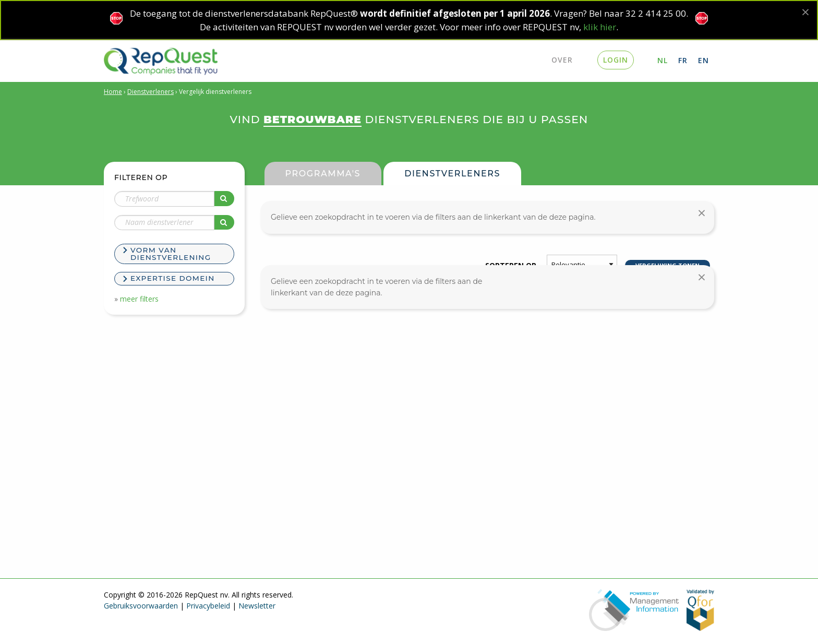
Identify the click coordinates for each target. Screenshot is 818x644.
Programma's (323, 174)
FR (683, 60)
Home (113, 92)
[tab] (174, 255)
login (616, 60)
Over (562, 60)
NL (663, 60)
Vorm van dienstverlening (171, 254)
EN (703, 60)
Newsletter (257, 606)
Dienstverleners (151, 92)
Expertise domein (173, 278)
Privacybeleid (208, 606)
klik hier (600, 27)
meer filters (139, 299)
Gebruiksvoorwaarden (141, 606)
